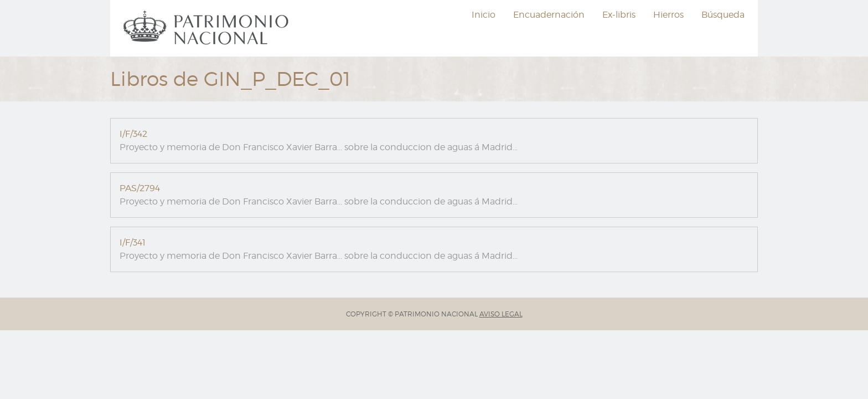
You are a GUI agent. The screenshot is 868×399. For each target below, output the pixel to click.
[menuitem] (208, 28)
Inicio (484, 15)
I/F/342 (133, 134)
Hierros (668, 15)
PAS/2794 (140, 188)
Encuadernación (549, 15)
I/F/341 (133, 242)
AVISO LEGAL (501, 314)
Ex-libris (619, 15)
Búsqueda (723, 15)
